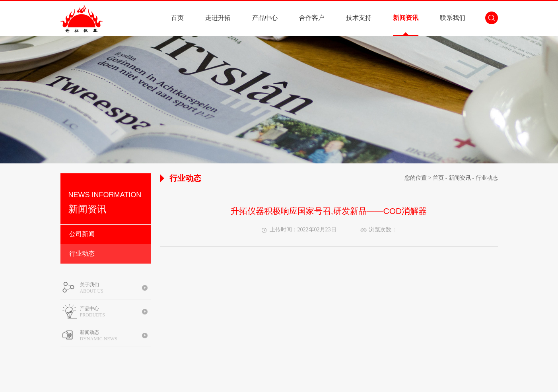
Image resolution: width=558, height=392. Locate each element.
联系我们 (453, 18)
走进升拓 (218, 18)
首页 (177, 18)
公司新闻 (82, 234)
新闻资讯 (406, 18)
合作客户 (312, 18)
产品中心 (265, 18)
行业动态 (82, 253)
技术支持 (359, 18)
